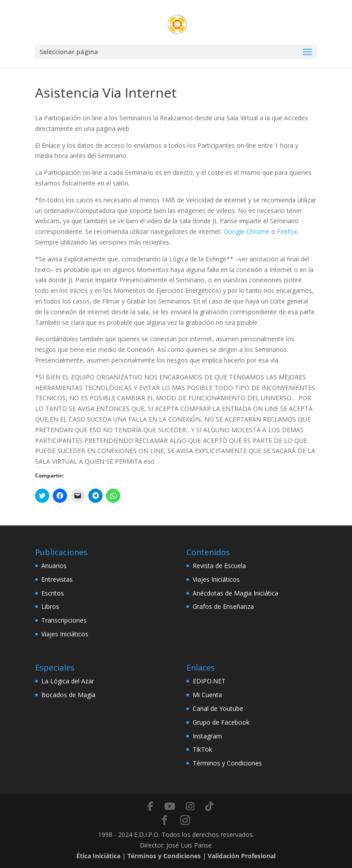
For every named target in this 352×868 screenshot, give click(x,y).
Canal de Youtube (218, 708)
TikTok (202, 749)
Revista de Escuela (219, 566)
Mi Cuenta (207, 695)
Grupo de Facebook (221, 722)
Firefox (287, 231)
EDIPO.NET (209, 681)
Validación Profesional (242, 856)
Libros (50, 606)
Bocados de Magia (68, 695)
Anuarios (54, 566)
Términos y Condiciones (227, 763)
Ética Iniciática (98, 856)
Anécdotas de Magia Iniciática (235, 593)
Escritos (53, 593)
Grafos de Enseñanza (223, 606)
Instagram (207, 736)
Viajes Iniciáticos (65, 634)
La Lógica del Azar (68, 681)
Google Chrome (247, 231)
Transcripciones (64, 620)
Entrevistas (57, 579)
